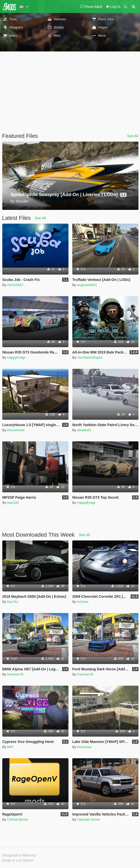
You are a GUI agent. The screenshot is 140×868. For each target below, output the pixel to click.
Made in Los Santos (18, 860)
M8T (10, 747)
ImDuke (83, 602)
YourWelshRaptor (90, 357)
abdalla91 (84, 430)
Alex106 (13, 503)
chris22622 (15, 285)
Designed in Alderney (19, 855)
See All (133, 136)
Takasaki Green (89, 819)
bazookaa (84, 747)
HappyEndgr (16, 357)
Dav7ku (13, 602)
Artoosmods (16, 430)
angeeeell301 (87, 285)
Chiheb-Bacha (18, 819)
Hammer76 (15, 674)
